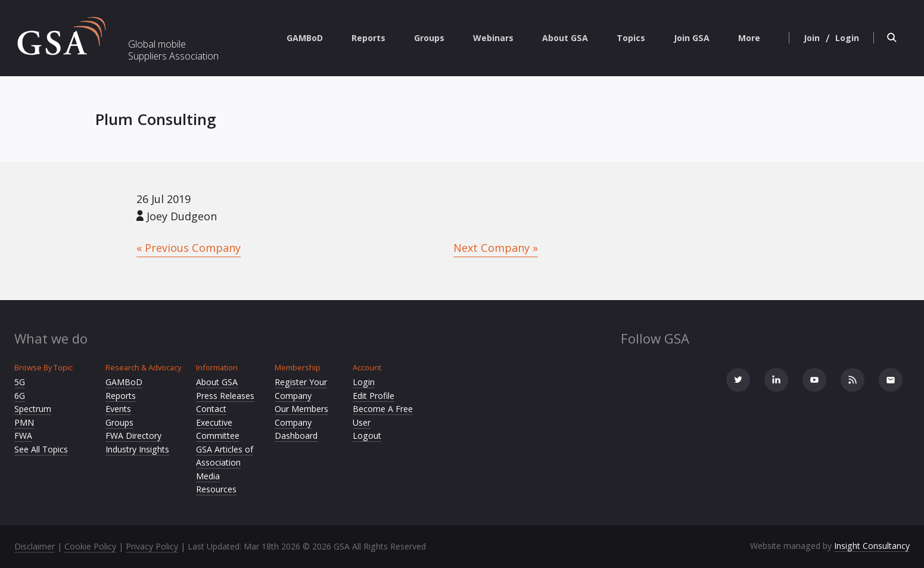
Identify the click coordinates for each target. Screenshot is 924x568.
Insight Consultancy (872, 546)
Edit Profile (374, 396)
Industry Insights (137, 449)
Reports (368, 38)
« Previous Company (189, 248)
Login (364, 382)
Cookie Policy (90, 546)
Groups (429, 38)
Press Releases (225, 396)
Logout (367, 436)
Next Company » (496, 248)
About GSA (565, 38)
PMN (24, 422)
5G (20, 382)
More (749, 38)
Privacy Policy (152, 546)
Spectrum (33, 409)
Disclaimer (35, 546)
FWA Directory (133, 436)
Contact (211, 409)
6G (20, 396)
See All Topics (41, 449)
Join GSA (692, 38)
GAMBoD (305, 38)
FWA (23, 436)
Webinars (493, 38)
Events (118, 409)
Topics (631, 38)
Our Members (301, 409)
